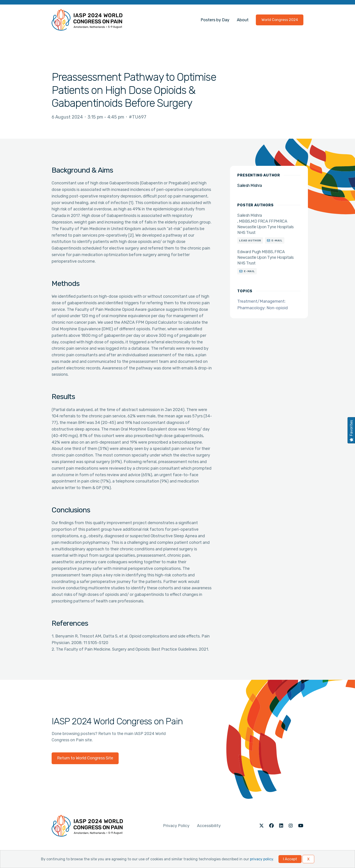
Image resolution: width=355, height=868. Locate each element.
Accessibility (209, 826)
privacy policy (261, 859)
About (243, 20)
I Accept (290, 859)
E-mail (277, 240)
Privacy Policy (176, 826)
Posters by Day (215, 20)
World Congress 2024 (280, 20)
